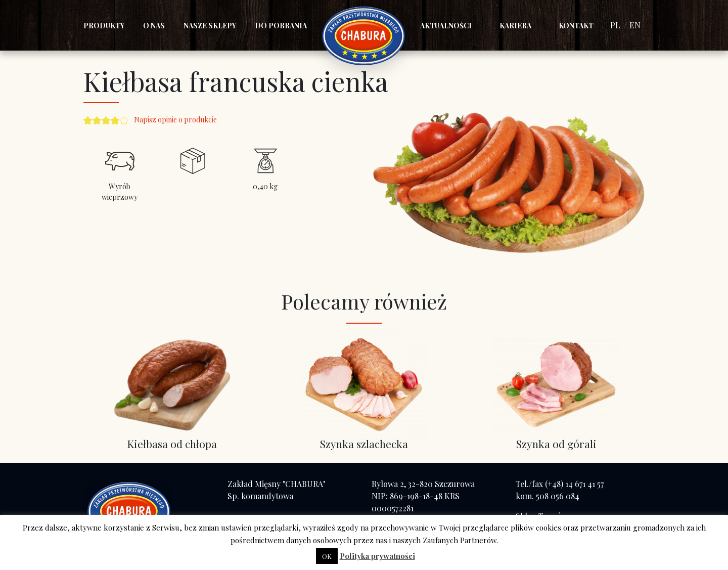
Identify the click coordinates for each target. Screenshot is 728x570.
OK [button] (327, 556)
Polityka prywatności (377, 556)
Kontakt (576, 26)
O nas (154, 26)
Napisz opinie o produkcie (175, 120)
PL (615, 25)
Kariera (515, 26)
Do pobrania (281, 26)
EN (635, 25)
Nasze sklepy (210, 26)
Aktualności (446, 26)
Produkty (104, 26)
